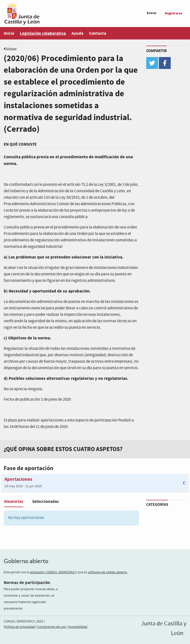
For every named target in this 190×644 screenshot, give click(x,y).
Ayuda (77, 33)
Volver (11, 49)
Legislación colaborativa (43, 33)
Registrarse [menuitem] (173, 13)
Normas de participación (27, 583)
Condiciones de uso (52, 627)
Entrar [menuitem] (152, 13)
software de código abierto (107, 572)
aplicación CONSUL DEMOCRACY (53, 572)
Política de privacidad (19, 627)
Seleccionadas (46, 501)
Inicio (9, 33)
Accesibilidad (78, 627)
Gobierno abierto (26, 561)
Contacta (98, 33)
